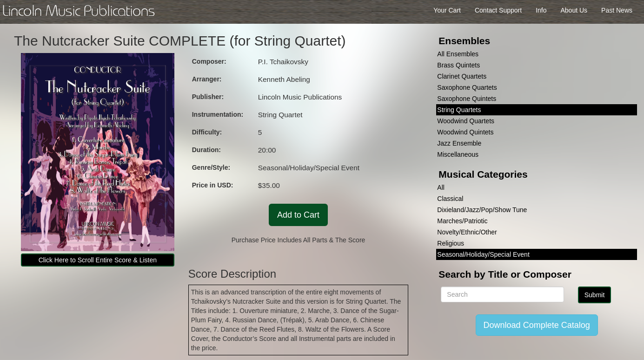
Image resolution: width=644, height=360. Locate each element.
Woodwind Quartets (466, 121)
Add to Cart (298, 215)
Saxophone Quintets (467, 99)
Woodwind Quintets (465, 132)
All (441, 187)
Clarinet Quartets (462, 76)
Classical (450, 199)
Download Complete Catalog (537, 325)
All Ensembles (458, 54)
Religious (451, 243)
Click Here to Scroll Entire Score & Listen (98, 260)
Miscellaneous (458, 154)
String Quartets (459, 110)
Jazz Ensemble (459, 143)
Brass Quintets (458, 65)
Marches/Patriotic (462, 221)
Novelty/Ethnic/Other (467, 232)
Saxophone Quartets (467, 87)
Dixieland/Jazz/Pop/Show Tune (482, 210)
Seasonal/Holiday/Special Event (483, 254)
